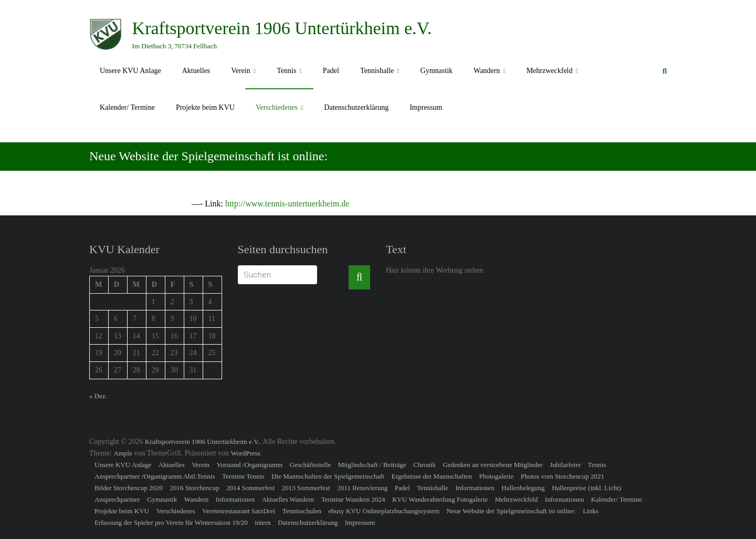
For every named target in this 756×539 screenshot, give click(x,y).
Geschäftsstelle (311, 465)
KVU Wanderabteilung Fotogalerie (440, 499)
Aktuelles (196, 71)
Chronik (424, 465)
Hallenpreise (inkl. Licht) (586, 488)
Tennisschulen (302, 511)
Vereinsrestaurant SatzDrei (239, 511)
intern (262, 522)
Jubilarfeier (565, 465)
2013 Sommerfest (306, 488)
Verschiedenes (277, 107)
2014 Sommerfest (250, 488)
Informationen (475, 488)
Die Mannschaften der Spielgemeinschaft (328, 476)
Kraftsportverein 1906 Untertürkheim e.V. (282, 28)
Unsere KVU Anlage (130, 71)
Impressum (426, 107)
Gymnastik (437, 71)
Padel (331, 71)
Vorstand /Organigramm (250, 465)
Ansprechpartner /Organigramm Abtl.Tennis (155, 476)
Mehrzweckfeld (550, 71)
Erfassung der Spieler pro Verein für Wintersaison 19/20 (171, 522)
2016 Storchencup (194, 488)
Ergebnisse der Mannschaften (432, 476)
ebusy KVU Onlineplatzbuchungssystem (384, 511)
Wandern (487, 71)
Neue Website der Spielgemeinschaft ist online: (511, 511)
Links (591, 511)
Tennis (286, 71)
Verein (241, 71)
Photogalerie (497, 476)
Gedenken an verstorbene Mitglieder (492, 465)
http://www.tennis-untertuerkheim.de (287, 204)
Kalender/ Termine (127, 107)
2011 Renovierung (362, 488)
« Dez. (98, 396)
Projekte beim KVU (205, 107)
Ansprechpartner (117, 499)
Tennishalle (377, 71)
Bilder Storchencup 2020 (129, 488)
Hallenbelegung (523, 488)
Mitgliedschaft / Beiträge (372, 465)
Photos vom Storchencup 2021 (563, 476)
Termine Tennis (243, 476)
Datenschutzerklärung (356, 107)
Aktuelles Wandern (288, 499)
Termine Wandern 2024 (353, 499)
